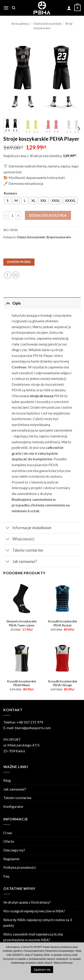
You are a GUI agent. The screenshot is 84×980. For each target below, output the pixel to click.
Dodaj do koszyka (48, 215)
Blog (7, 780)
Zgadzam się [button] (42, 970)
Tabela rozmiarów (23, 551)
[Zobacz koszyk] (78, 8)
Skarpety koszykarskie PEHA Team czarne (22, 623)
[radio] (8, 200)
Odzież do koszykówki (47, 24)
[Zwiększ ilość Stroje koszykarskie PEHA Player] (19, 215)
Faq (6, 876)
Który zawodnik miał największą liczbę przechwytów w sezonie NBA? (33, 937)
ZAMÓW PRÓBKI (19, 262)
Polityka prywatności (20, 867)
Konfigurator (13, 806)
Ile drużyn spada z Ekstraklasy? (27, 902)
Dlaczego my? (14, 850)
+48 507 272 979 (30, 722)
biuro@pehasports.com (33, 728)
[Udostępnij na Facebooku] (8, 275)
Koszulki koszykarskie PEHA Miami (22, 683)
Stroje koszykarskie (59, 237)
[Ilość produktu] (12, 215)
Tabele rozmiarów (17, 798)
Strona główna (20, 24)
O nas (8, 833)
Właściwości (19, 540)
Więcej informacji (63, 963)
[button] (6, 8)
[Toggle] (8, 303)
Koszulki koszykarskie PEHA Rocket (62, 623)
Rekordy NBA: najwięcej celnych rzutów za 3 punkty (38, 923)
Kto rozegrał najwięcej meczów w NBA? (34, 911)
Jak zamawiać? (20, 562)
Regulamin (11, 859)
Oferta (9, 841)
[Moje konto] (69, 8)
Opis (12, 303)
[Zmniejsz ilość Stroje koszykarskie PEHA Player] (6, 215)
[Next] (79, 129)
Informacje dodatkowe (27, 528)
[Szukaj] (14, 8)
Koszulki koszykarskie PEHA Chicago (62, 683)
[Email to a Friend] (16, 275)
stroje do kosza (42, 396)
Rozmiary (10, 194)
